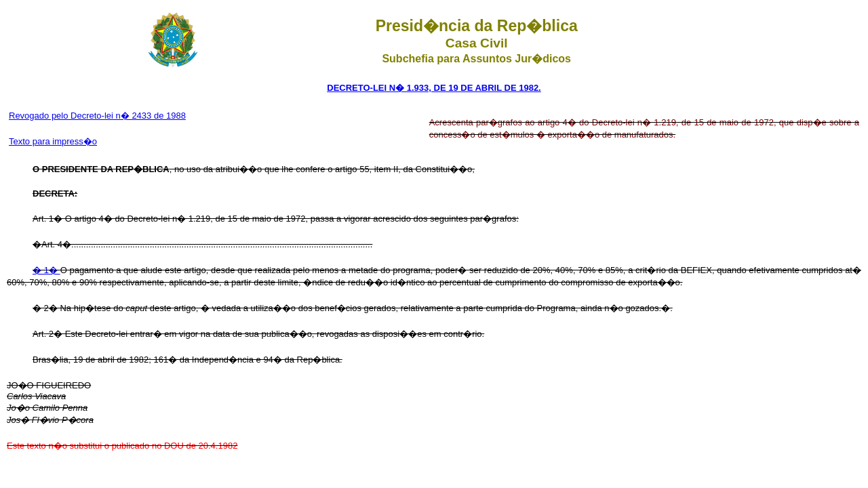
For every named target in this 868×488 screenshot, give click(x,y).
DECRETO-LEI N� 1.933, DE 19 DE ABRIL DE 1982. (434, 88)
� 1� (46, 270)
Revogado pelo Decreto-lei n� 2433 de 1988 (97, 116)
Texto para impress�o (53, 141)
